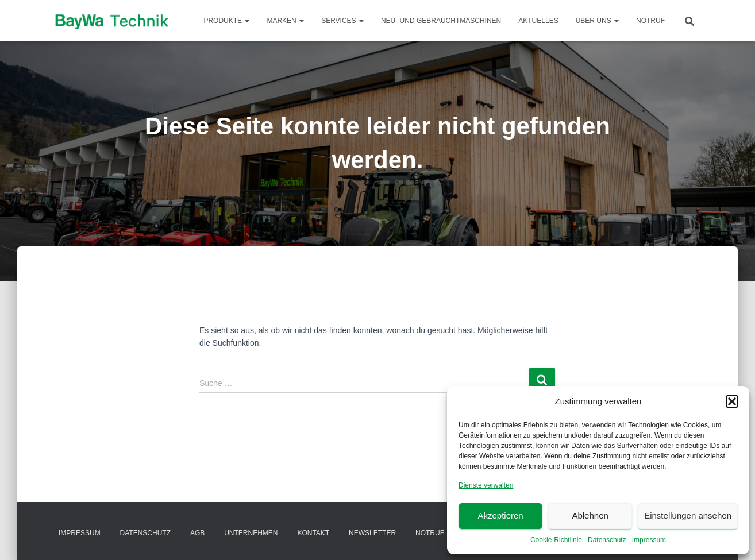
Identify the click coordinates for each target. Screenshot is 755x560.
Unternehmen (251, 533)
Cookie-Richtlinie (556, 540)
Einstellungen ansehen (688, 515)
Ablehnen (590, 515)
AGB (197, 533)
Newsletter (372, 533)
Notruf (650, 21)
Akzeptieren (500, 515)
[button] (732, 401)
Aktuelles (538, 21)
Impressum (649, 540)
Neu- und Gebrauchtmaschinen (441, 21)
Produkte (226, 21)
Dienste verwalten (486, 485)
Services (342, 21)
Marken (285, 21)
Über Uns (597, 21)
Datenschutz (607, 540)
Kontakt (313, 533)
